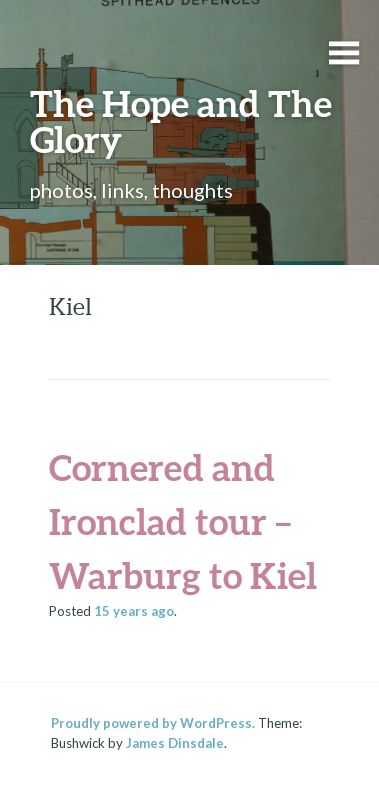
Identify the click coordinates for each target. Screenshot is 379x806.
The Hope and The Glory (181, 121)
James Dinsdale (175, 743)
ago (134, 611)
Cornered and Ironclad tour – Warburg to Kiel (183, 521)
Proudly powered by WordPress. (153, 723)
